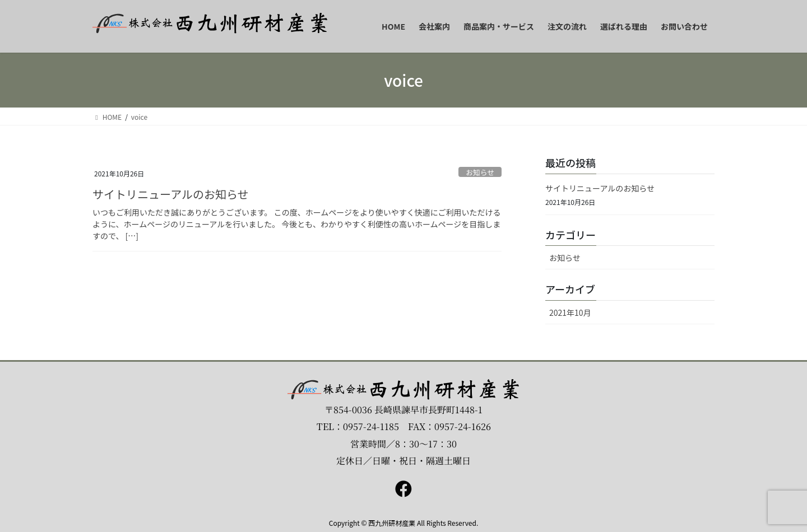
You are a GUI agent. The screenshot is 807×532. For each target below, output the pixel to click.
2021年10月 (570, 312)
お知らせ (480, 172)
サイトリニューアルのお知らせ (171, 194)
